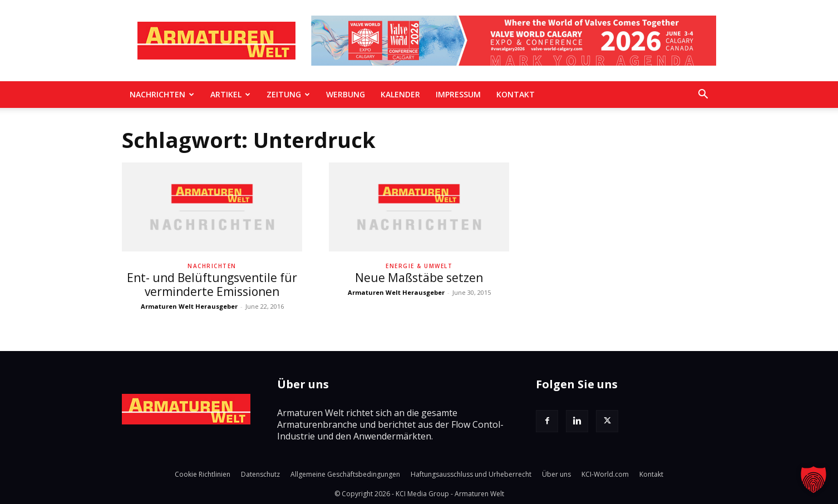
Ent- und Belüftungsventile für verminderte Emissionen (212, 285)
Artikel (230, 94)
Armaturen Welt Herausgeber (189, 306)
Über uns (556, 474)
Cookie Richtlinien (203, 474)
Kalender (400, 94)
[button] (703, 95)
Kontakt (516, 94)
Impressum (458, 94)
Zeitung (288, 94)
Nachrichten (162, 94)
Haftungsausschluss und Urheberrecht (471, 474)
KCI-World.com (605, 474)
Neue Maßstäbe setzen (419, 278)
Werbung (346, 94)
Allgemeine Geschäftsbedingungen (345, 474)
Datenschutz (260, 474)
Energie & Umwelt (419, 266)
